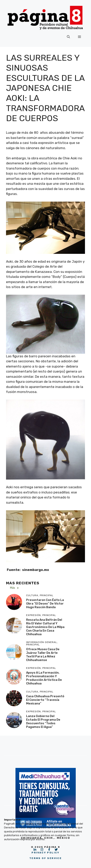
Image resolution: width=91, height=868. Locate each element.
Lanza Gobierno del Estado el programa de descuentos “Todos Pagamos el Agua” (43, 721)
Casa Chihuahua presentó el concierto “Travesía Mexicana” (45, 700)
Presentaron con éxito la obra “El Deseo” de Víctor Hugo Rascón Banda (45, 604)
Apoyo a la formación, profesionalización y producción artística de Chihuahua (44, 678)
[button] (68, 37)
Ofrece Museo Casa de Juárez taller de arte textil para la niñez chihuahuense (43, 655)
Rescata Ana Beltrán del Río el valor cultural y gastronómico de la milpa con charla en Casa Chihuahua (45, 627)
